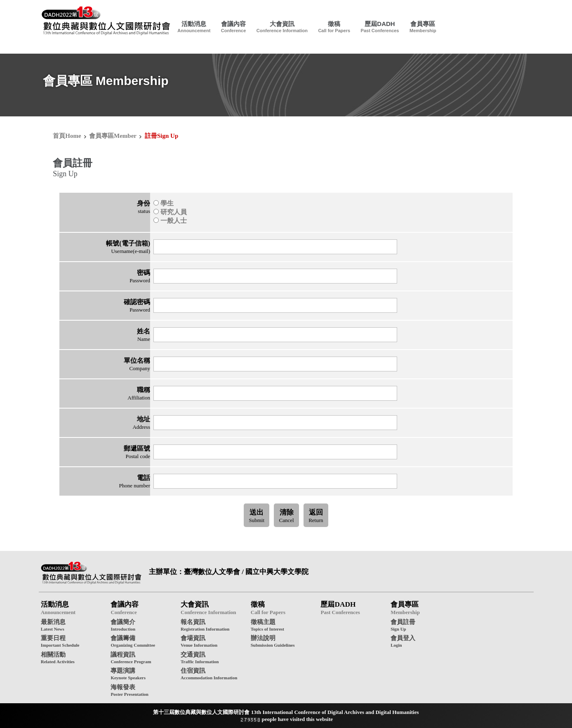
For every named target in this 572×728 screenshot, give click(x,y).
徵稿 (334, 24)
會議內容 (233, 24)
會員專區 (423, 24)
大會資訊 (282, 24)
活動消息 (194, 24)
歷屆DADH (380, 24)
